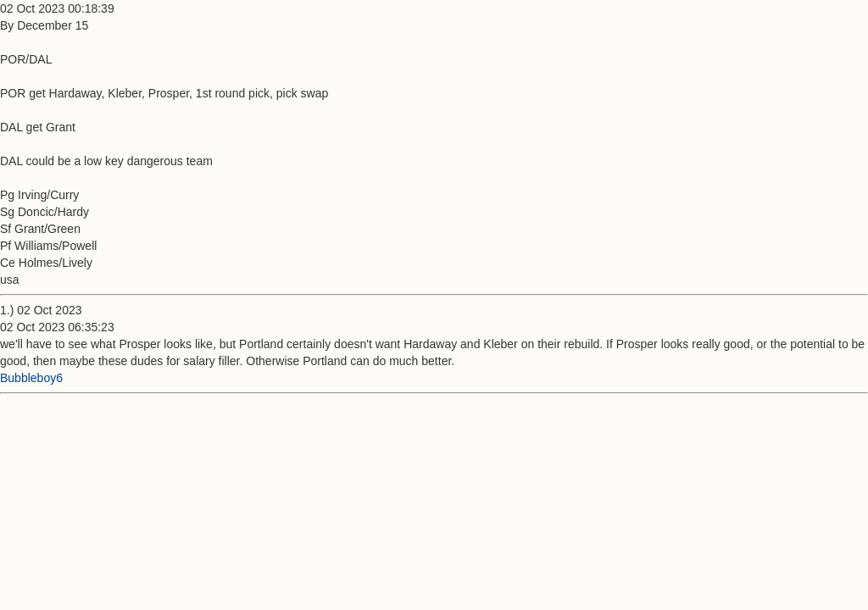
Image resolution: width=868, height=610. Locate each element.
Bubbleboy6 (31, 378)
